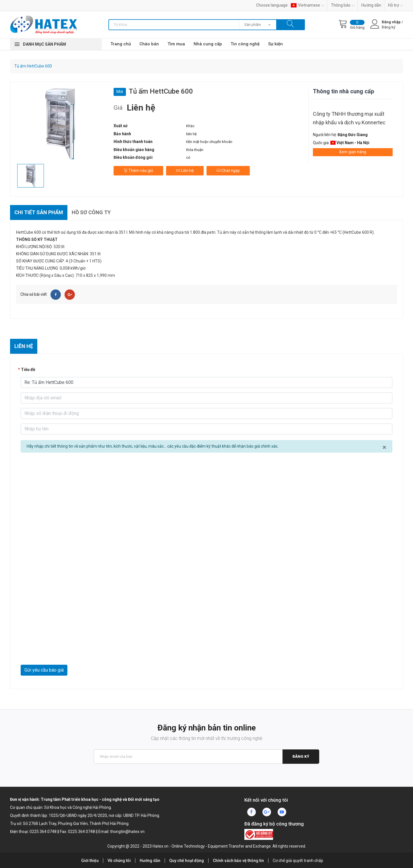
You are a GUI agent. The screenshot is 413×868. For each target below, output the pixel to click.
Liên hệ (185, 171)
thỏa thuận (195, 150)
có (188, 157)
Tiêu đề (28, 370)
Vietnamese (307, 5)
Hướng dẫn (371, 5)
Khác (190, 126)
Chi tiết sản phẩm (39, 212)
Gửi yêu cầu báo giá (44, 670)
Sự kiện (275, 44)
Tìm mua (176, 44)
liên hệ (191, 134)
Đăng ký (301, 756)
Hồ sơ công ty (91, 212)
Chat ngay (228, 171)
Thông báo (343, 5)
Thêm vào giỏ (138, 171)
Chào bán (149, 44)
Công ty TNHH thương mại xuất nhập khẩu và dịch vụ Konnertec (349, 118)
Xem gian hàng (353, 152)
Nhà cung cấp (208, 44)
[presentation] (64, 651)
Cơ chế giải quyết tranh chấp (298, 861)
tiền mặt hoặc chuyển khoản (209, 142)
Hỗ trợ (396, 5)
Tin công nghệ (245, 44)
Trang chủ (121, 44)
